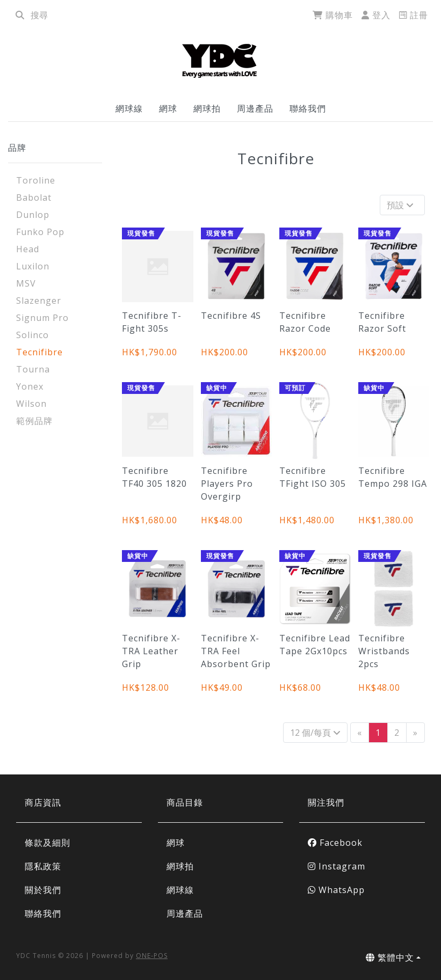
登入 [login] (376, 15)
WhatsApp (336, 890)
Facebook (335, 843)
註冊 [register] (414, 15)
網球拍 (207, 108)
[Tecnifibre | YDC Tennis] (221, 60)
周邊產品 (255, 108)
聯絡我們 (308, 108)
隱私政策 (43, 866)
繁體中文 (390, 957)
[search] (20, 15)
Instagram (337, 866)
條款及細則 (48, 843)
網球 (168, 108)
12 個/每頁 (315, 733)
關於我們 (43, 890)
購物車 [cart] (333, 15)
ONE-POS (152, 956)
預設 (401, 205)
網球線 (129, 108)
